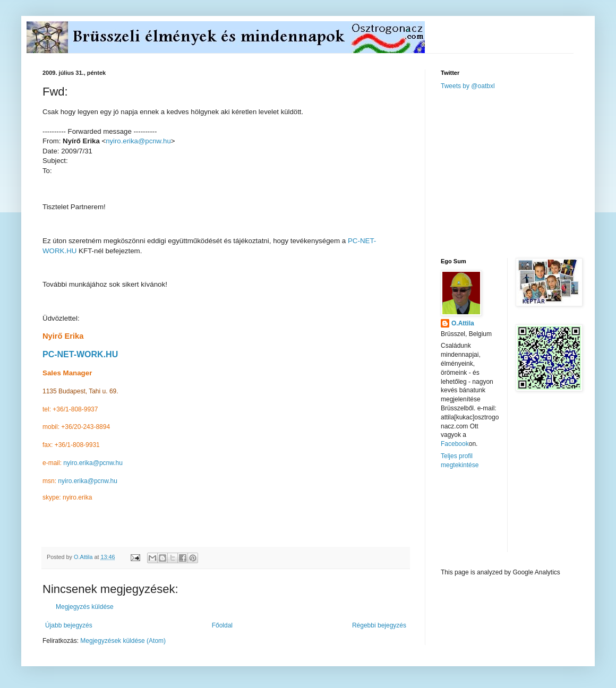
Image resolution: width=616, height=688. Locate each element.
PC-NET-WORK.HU (80, 354)
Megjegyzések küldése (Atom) (123, 641)
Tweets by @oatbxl (468, 86)
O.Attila (463, 323)
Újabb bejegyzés (69, 625)
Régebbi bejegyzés (379, 625)
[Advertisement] (520, 173)
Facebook (455, 444)
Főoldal (222, 625)
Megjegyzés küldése (85, 607)
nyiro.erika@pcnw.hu (138, 141)
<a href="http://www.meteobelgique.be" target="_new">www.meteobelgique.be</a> (486, 519)
